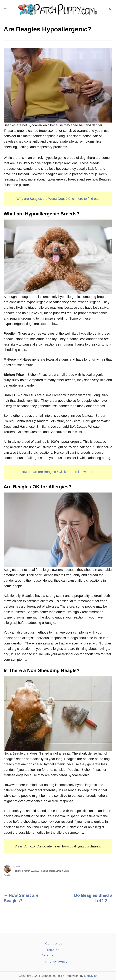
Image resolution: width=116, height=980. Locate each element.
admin (19, 866)
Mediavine (91, 976)
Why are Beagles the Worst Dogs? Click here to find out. (58, 199)
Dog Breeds (9, 875)
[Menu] (5, 9)
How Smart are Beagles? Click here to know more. (58, 472)
